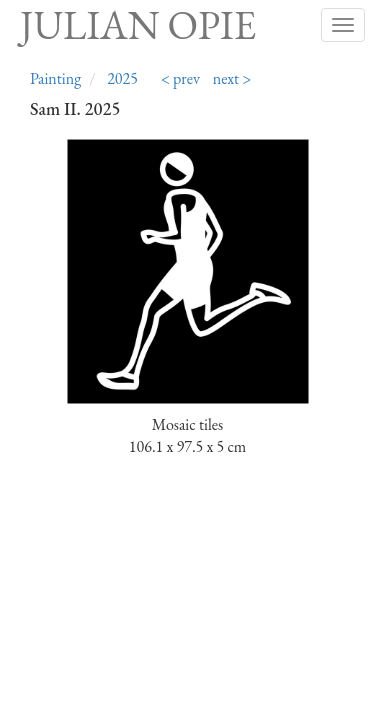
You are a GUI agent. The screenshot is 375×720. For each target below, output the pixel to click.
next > (232, 78)
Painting (55, 78)
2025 (122, 78)
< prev (180, 78)
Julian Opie (138, 25)
